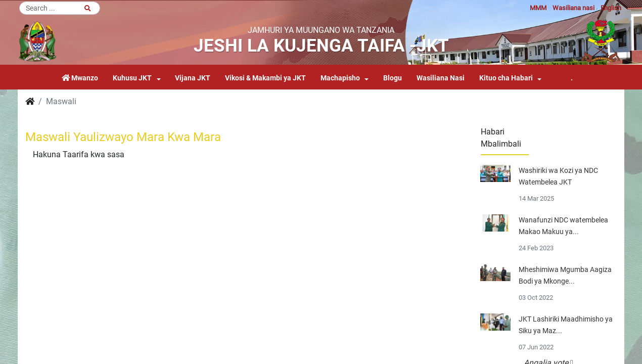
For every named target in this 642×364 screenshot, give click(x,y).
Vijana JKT (193, 78)
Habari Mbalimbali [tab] (501, 138)
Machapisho (340, 78)
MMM (538, 8)
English (611, 8)
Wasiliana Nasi (441, 78)
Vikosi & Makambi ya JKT (265, 78)
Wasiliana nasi (574, 8)
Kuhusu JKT (132, 78)
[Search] (60, 8)
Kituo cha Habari (506, 78)
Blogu (393, 78)
